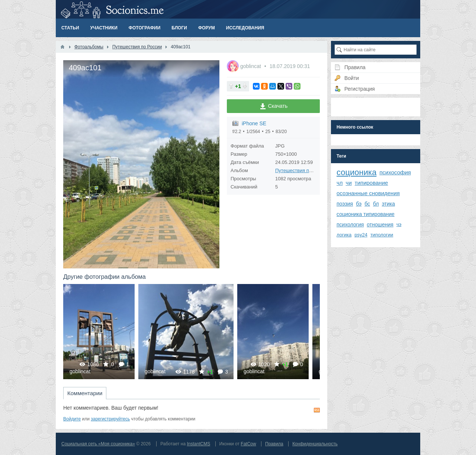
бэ (359, 204)
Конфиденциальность (315, 444)
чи (349, 183)
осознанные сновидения (368, 193)
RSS (317, 410)
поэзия (345, 204)
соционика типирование (366, 214)
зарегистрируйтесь (110, 419)
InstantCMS (198, 444)
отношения (380, 225)
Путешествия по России (302, 170)
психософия (395, 172)
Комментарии (85, 393)
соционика (356, 172)
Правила (274, 444)
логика (344, 235)
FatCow (248, 444)
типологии (382, 235)
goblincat (251, 66)
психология (350, 225)
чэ (399, 224)
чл (340, 183)
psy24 (361, 235)
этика (388, 204)
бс (367, 204)
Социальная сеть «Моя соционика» (98, 444)
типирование (372, 183)
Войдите (72, 419)
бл (376, 204)
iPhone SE (254, 123)
